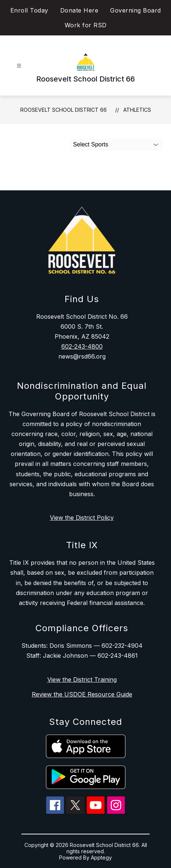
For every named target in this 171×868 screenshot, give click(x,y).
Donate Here (79, 10)
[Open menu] (19, 66)
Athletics (137, 110)
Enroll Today (29, 10)
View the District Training (82, 679)
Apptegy (101, 857)
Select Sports (91, 144)
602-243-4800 (82, 346)
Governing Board (136, 10)
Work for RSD (86, 25)
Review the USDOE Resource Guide (82, 694)
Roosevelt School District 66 (64, 110)
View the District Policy (82, 518)
